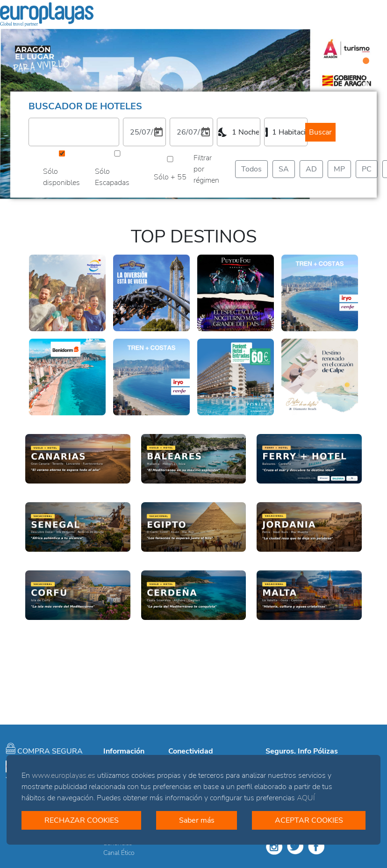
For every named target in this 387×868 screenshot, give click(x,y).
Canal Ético (119, 853)
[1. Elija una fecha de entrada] (145, 132)
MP (339, 169)
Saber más (197, 820)
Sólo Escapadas (112, 177)
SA (284, 169)
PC (367, 169)
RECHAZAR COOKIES (82, 820)
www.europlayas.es (64, 776)
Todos (251, 169)
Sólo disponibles (61, 177)
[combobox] (239, 132)
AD (311, 169)
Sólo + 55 (170, 177)
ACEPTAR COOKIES (309, 820)
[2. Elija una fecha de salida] (191, 132)
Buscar (320, 132)
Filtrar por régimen (206, 169)
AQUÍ (306, 798)
